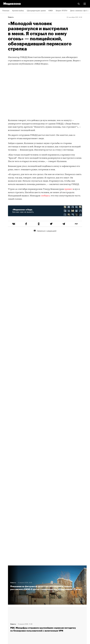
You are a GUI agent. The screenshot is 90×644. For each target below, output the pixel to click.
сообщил (45, 196)
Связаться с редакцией (45, 231)
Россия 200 (7, 615)
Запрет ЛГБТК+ (62, 10)
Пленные (6, 10)
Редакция (6, 568)
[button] (85, 4)
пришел (68, 189)
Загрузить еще (47, 484)
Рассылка (6, 601)
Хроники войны (18, 10)
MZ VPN (5, 608)
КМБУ (51, 10)
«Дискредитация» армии (36, 10)
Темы (4, 588)
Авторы (5, 582)
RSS (5, 595)
